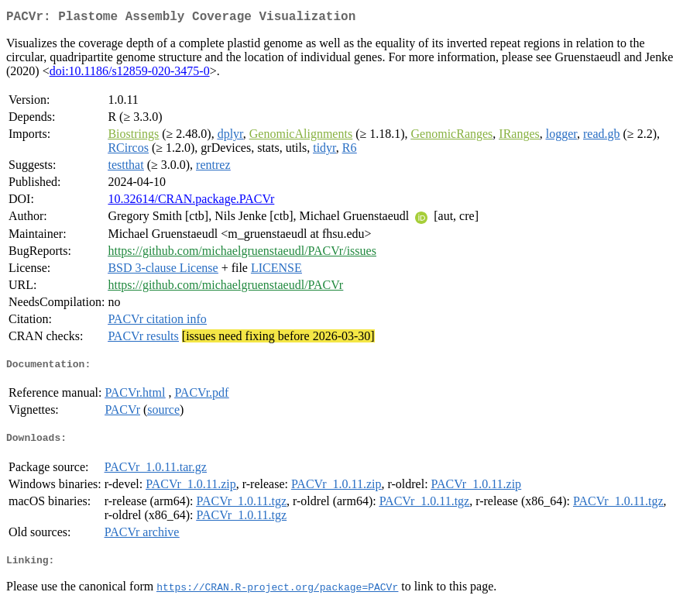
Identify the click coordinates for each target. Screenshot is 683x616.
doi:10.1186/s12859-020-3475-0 (130, 74)
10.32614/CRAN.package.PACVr (191, 202)
